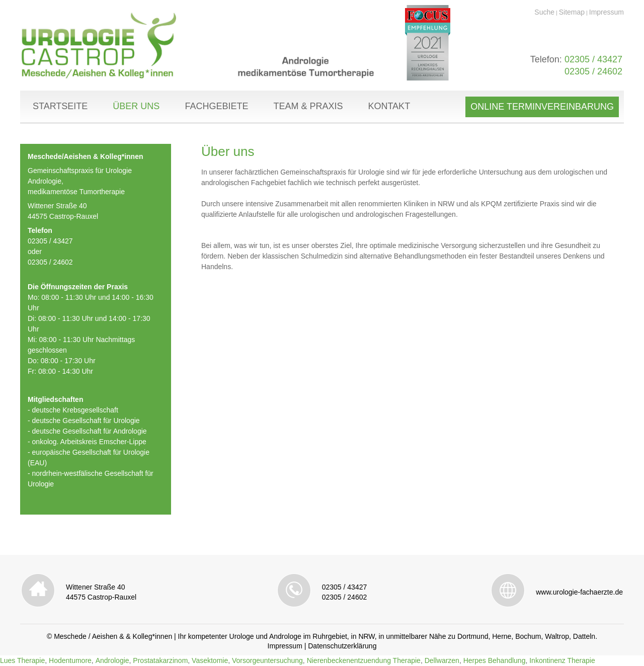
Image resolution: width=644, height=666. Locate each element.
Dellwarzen (442, 660)
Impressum (607, 12)
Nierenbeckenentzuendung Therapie (364, 660)
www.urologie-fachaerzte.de (579, 592)
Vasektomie (210, 660)
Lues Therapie (22, 660)
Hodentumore (70, 660)
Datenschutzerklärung (342, 646)
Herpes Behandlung (495, 660)
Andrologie (112, 660)
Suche (544, 12)
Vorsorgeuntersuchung (267, 660)
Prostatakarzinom (160, 660)
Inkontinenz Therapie (562, 660)
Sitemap (572, 12)
